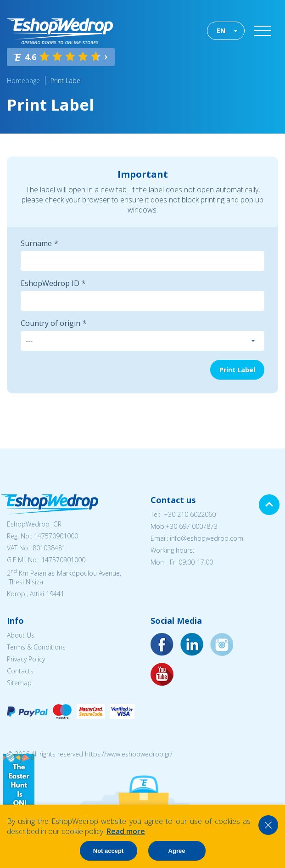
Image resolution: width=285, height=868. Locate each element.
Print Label (66, 81)
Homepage (23, 81)
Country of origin (50, 323)
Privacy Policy (26, 659)
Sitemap (19, 683)
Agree (177, 851)
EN (221, 31)
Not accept (108, 851)
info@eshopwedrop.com (207, 538)
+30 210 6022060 (190, 514)
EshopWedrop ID (50, 283)
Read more (126, 831)
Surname (36, 243)
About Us (21, 635)
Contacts (20, 671)
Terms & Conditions (36, 647)
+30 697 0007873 (192, 526)
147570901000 (56, 536)
